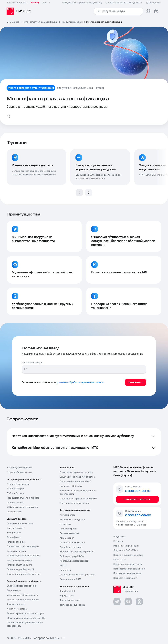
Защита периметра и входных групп (25, 613)
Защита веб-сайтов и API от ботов (77, 477)
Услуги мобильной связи (19, 472)
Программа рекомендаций (127, 573)
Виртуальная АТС (15, 528)
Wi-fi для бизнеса (15, 493)
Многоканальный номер (19, 560)
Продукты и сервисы (72, 22)
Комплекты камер (16, 604)
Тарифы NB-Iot (67, 591)
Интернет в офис (15, 489)
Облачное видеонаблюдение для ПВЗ (26, 618)
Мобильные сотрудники (72, 520)
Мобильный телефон (32, 363)
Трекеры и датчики (70, 600)
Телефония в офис (16, 542)
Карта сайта (119, 560)
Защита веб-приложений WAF (75, 482)
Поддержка (122, 522)
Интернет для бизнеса (18, 484)
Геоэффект (65, 524)
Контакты (118, 541)
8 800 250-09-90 (138, 515)
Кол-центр (65, 570)
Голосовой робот (69, 529)
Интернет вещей (15, 503)
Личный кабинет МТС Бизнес (131, 525)
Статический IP (14, 512)
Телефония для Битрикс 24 (20, 569)
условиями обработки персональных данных (80, 382)
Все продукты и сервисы (19, 468)
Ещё (47, 3)
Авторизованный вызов (72, 543)
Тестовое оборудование (72, 605)
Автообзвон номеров (71, 547)
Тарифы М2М (67, 596)
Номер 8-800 (14, 533)
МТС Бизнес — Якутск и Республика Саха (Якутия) (32, 22)
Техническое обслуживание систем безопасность (25, 624)
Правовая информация (125, 578)
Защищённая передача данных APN (78, 499)
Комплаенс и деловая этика (128, 564)
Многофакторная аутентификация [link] (104, 22)
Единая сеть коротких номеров (23, 547)
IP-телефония (14, 537)
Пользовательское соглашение (129, 569)
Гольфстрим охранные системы (23, 600)
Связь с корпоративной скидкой (23, 574)
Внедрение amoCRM (70, 579)
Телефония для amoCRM (19, 565)
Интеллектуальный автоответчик (23, 556)
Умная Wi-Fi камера (17, 609)
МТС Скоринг (67, 538)
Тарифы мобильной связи (20, 524)
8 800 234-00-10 (124, 3)
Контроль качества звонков (74, 561)
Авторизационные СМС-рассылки (78, 575)
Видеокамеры (14, 590)
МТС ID (63, 566)
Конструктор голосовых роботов (77, 552)
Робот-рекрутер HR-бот (72, 556)
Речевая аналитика (70, 533)
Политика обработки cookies (128, 555)
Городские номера (16, 551)
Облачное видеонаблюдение (21, 586)
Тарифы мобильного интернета (23, 498)
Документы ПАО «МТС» (126, 550)
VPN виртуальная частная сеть (22, 507)
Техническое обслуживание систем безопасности (78, 492)
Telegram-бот (138, 522)
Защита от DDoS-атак (71, 486)
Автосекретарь (68, 515)
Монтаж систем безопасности (22, 595)
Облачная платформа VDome (75, 503)
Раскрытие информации (126, 546)
